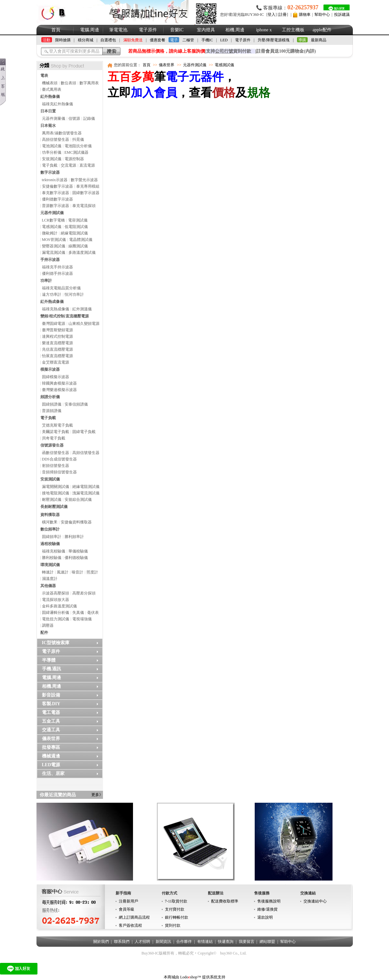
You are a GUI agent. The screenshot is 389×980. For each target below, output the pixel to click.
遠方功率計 (52, 294)
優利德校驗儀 (76, 558)
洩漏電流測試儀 (86, 493)
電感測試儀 (52, 227)
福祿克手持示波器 (57, 267)
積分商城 (86, 40)
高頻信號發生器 (56, 139)
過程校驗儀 (50, 544)
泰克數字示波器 (56, 193)
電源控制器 (74, 159)
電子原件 (148, 30)
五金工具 (51, 721)
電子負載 (50, 165)
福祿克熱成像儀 (56, 309)
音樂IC (177, 30)
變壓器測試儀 (54, 246)
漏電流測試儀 (54, 253)
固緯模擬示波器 (56, 377)
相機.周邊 (235, 30)
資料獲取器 (50, 515)
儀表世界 (51, 739)
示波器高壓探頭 (56, 593)
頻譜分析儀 (50, 397)
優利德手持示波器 (57, 273)
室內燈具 (206, 30)
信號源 (74, 119)
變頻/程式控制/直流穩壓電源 (65, 316)
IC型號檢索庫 (56, 643)
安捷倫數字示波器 (57, 186)
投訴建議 (342, 15)
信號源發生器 (52, 445)
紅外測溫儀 (82, 309)
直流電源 (87, 165)
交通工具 (51, 730)
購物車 (305, 15)
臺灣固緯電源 (54, 324)
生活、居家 (53, 774)
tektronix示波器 (55, 180)
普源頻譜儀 (52, 411)
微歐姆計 (50, 233)
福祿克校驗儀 (54, 551)
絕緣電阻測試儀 (74, 233)
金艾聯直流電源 (56, 362)
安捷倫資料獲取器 (76, 522)
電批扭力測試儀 (56, 619)
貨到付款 (173, 925)
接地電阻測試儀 (56, 493)
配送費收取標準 (225, 901)
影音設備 (51, 695)
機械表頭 (50, 83)
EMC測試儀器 (77, 152)
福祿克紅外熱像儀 (57, 104)
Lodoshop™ (191, 977)
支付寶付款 (175, 909)
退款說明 (265, 917)
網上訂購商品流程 (134, 917)
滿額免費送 (133, 40)
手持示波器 (50, 260)
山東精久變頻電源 (84, 324)
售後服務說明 (269, 901)
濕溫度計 (50, 579)
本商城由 (171, 977)
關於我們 (101, 942)
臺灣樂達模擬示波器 (59, 390)
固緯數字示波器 (86, 193)
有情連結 (205, 942)
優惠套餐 (158, 40)
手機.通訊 (52, 669)
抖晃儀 (78, 139)
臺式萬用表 (52, 89)
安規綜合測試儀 (78, 500)
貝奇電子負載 (54, 438)
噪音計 (77, 572)
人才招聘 (142, 942)
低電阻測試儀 (76, 227)
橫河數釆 (50, 522)
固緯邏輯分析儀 (56, 613)
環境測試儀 (50, 565)
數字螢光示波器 (84, 180)
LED (224, 40)
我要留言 (247, 942)
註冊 (283, 15)
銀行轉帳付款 (177, 917)
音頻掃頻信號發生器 (59, 472)
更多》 (97, 795)
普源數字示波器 (56, 206)
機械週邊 (51, 756)
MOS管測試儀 (54, 240)
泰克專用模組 (88, 186)
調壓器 (48, 625)
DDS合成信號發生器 (59, 459)
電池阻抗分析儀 (78, 146)
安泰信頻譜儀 (76, 404)
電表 (44, 76)
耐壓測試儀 (52, 500)
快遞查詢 (226, 942)
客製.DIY (51, 704)
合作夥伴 (184, 942)
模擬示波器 (50, 369)
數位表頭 (68, 83)
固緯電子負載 (84, 432)
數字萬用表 (89, 83)
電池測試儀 (52, 146)
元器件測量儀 (54, 119)
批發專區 (51, 747)
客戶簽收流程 (130, 925)
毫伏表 (93, 613)
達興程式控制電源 (57, 336)
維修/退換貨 (267, 909)
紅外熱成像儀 (52, 302)
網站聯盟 (267, 942)
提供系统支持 (214, 977)
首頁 (56, 30)
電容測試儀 (78, 220)
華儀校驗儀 (78, 551)
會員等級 (127, 909)
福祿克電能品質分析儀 (61, 288)
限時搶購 (63, 40)
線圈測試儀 (78, 246)
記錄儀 (89, 119)
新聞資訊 (163, 942)
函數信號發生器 (56, 453)
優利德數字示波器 (57, 199)
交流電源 (68, 165)
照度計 (92, 572)
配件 (44, 633)
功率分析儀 (52, 152)
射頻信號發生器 (56, 466)
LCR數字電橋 (53, 220)
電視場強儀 (82, 619)
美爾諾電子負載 (56, 432)
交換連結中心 (315, 901)
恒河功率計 (74, 294)
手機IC (207, 40)
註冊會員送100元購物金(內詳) (286, 51)
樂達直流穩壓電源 (57, 343)
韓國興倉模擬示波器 (59, 383)
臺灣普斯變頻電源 (57, 330)
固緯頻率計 (52, 537)
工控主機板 (293, 30)
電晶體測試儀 (81, 240)
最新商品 (319, 40)
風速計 (63, 572)
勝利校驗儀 (52, 558)
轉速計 (48, 572)
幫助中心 (322, 15)
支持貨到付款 (229, 51)
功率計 (46, 281)
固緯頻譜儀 (52, 404)
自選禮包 (108, 40)
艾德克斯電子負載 (57, 425)
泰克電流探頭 (84, 206)
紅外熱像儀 (50, 97)
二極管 (188, 40)
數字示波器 (50, 172)
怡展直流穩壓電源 (57, 356)
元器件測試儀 (52, 213)
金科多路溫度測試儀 (59, 606)
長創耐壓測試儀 (54, 507)
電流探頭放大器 (56, 600)
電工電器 (51, 712)
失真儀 (78, 613)
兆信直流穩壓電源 (57, 349)
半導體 (49, 660)
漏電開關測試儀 (56, 487)
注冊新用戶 (128, 901)
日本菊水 (48, 126)
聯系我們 (122, 942)
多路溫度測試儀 (82, 253)
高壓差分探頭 (84, 593)
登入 (271, 15)
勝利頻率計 (74, 537)
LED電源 (51, 765)
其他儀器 (48, 586)
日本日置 (48, 111)
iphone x (264, 30)
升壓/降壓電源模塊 (274, 40)
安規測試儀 (52, 159)
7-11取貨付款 (176, 901)
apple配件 (322, 30)
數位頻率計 (50, 529)
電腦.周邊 (90, 30)
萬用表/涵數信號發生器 (62, 133)
